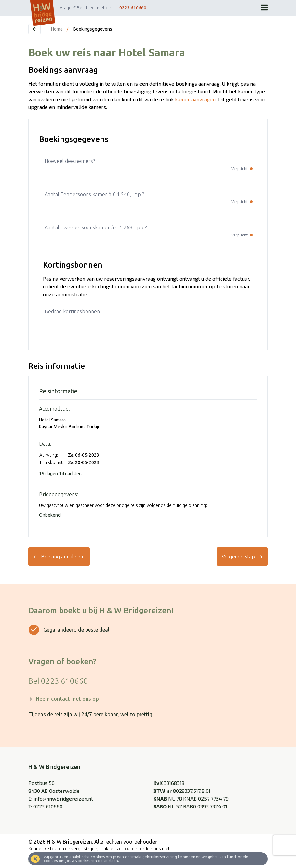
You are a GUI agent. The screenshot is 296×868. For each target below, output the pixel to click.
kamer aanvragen (195, 99)
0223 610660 (133, 8)
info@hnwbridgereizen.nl (63, 799)
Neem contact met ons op (67, 699)
